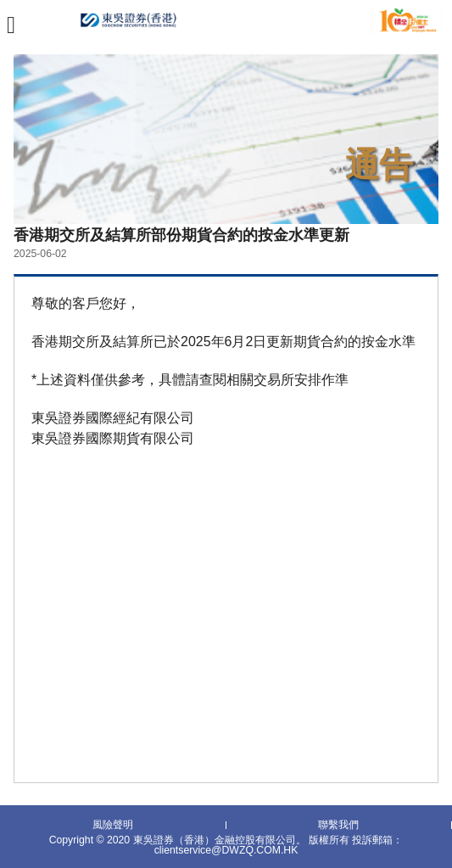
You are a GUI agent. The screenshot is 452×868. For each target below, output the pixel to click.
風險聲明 (113, 826)
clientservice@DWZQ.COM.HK (226, 850)
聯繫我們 (338, 826)
